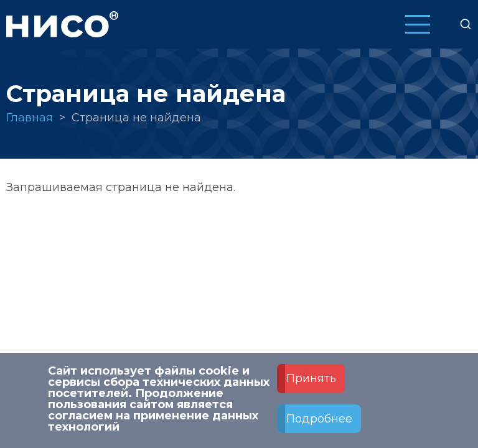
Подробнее (319, 426)
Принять (311, 385)
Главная (30, 118)
